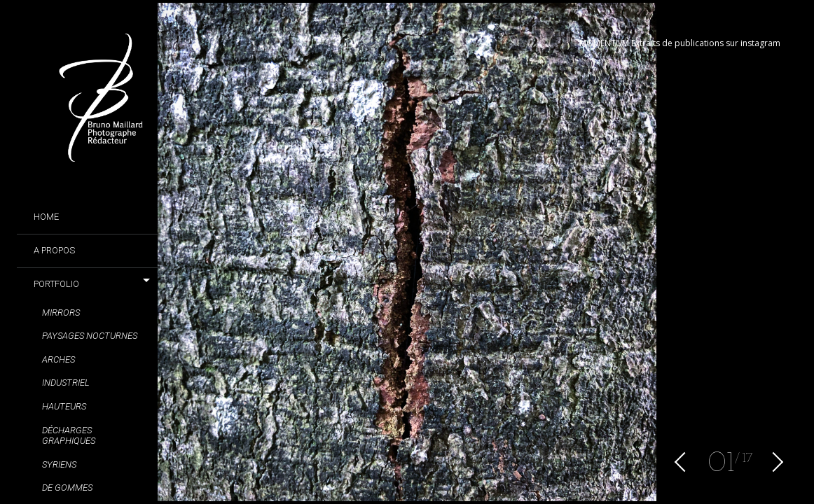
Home (46, 217)
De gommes (67, 488)
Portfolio (56, 284)
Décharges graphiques (69, 436)
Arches (58, 359)
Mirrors (61, 313)
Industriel (66, 383)
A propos (54, 250)
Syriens (59, 464)
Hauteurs (64, 406)
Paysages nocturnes (90, 336)
